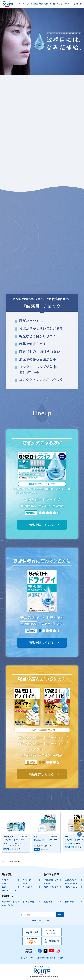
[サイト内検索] (38, 915)
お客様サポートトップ (10, 902)
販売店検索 (48, 902)
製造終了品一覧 (7, 905)
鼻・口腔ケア (27, 887)
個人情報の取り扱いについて (46, 958)
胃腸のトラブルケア (51, 887)
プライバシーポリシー (28, 958)
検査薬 (4, 887)
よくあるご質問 (28, 902)
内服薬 (25, 883)
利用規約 (60, 958)
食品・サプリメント (9, 890)
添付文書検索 (69, 902)
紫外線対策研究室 (71, 883)
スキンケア (27, 880)
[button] (79, 834)
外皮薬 (4, 883)
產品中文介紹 (36, 920)
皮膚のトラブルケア (51, 883)
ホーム (4, 861)
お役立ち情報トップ (51, 880)
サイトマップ (48, 920)
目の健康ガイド (70, 880)
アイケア (5, 880)
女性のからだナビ (71, 887)
